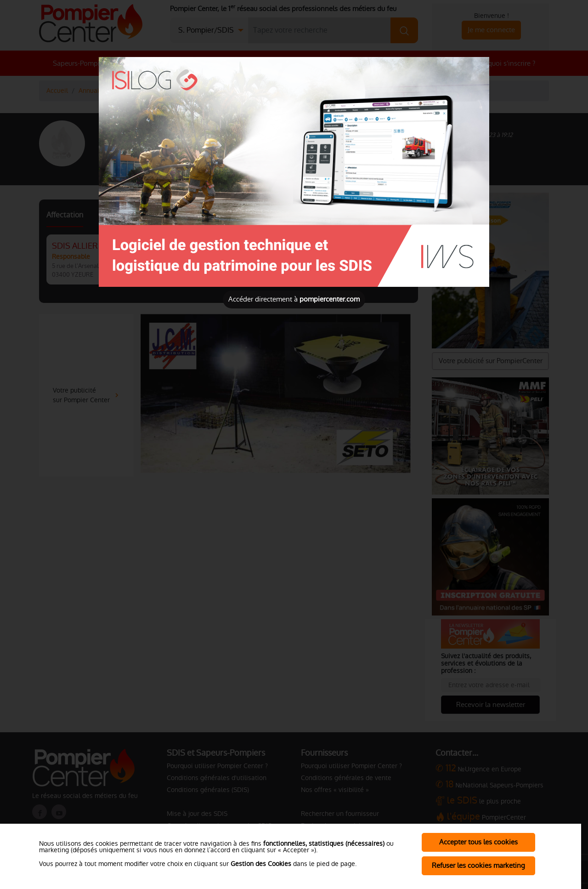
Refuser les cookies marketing (478, 865)
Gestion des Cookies (261, 864)
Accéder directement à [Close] (294, 299)
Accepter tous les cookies (478, 842)
